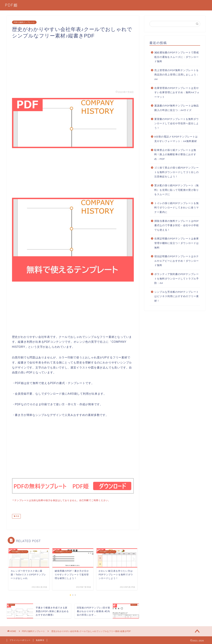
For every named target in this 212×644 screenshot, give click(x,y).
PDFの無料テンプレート (24, 22)
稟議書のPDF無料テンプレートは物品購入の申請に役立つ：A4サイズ (177, 108)
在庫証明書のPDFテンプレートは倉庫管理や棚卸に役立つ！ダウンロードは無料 (177, 243)
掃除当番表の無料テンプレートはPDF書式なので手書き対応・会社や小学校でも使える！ (177, 225)
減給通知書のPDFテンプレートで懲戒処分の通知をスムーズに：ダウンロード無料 (177, 57)
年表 (17, 516)
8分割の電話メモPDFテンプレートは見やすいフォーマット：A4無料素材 (176, 139)
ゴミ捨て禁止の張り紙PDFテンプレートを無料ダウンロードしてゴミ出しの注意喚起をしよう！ (177, 172)
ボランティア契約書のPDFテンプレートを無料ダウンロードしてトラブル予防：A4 (177, 279)
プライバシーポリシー (20, 640)
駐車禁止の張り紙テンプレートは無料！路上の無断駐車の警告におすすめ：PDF (175, 155)
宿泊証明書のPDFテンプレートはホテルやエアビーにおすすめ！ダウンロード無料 (177, 261)
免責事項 (40, 640)
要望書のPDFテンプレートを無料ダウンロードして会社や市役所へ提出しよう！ (177, 124)
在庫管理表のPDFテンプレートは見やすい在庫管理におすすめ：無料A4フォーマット (177, 93)
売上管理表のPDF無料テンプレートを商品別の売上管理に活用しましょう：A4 (177, 75)
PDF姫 (11, 5)
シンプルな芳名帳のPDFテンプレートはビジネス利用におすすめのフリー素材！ (177, 296)
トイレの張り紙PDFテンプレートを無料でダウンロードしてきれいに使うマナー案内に (177, 208)
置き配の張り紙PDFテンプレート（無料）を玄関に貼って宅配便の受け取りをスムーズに (177, 190)
